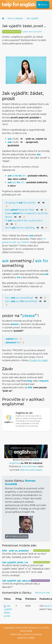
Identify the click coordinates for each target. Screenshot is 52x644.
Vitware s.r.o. (35, 628)
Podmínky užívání (20, 634)
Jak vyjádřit (32, 18)
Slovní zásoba (15, 18)
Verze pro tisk (42, 593)
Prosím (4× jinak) (39, 360)
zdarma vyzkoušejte (31, 470)
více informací (29, 467)
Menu (43, 5)
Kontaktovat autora (17, 536)
